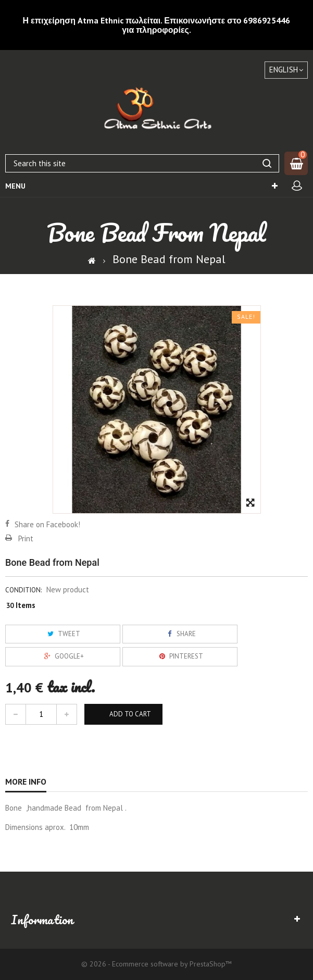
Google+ (63, 656)
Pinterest (180, 656)
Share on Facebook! (47, 524)
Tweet (62, 634)
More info (26, 781)
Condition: (23, 590)
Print (26, 538)
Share (180, 634)
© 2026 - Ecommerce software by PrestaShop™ (156, 964)
